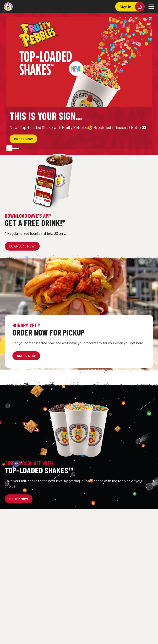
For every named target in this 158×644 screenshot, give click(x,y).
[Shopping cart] (140, 7)
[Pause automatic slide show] (8, 147)
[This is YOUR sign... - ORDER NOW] (23, 139)
